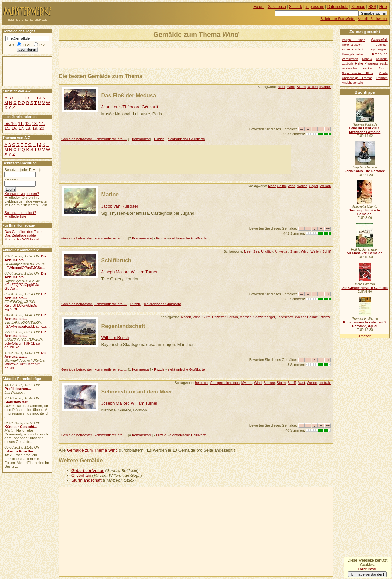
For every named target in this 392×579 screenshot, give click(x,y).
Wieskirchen (350, 59)
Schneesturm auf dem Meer (137, 392)
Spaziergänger (264, 317)
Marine (110, 194)
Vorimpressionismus (225, 383)
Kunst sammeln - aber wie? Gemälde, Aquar (365, 324)
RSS (372, 7)
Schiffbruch (116, 260)
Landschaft (285, 317)
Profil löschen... (18, 389)
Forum (259, 7)
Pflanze (325, 317)
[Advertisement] (133, 58)
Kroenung (380, 54)
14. (42, 124)
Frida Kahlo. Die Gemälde (365, 171)
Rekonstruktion (352, 45)
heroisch (201, 383)
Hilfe (383, 7)
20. (42, 128)
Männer (325, 87)
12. (28, 124)
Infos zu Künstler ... (21, 451)
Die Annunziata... (25, 258)
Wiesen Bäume (306, 317)
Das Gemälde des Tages (24, 232)
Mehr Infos (367, 569)
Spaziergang (379, 50)
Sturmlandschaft (86, 480)
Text (42, 45)
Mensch (246, 317)
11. (21, 124)
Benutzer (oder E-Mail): (23, 170)
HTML (27, 45)
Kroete (383, 73)
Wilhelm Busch (115, 337)
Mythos (247, 383)
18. (28, 128)
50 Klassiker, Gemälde (365, 253)
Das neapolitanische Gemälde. (365, 212)
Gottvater (382, 45)
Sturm (301, 87)
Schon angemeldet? (20, 213)
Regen (186, 317)
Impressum (315, 7)
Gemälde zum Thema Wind (92, 450)
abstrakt (325, 383)
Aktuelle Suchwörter (372, 19)
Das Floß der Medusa (129, 95)
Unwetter (282, 251)
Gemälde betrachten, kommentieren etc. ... (94, 139)
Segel (314, 186)
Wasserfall (379, 40)
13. (35, 124)
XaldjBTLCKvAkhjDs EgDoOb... (21, 307)
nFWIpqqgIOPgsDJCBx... (25, 268)
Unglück (267, 251)
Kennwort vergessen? (22, 194)
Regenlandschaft (123, 326)
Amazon (365, 336)
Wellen (312, 87)
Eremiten (382, 78)
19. (35, 128)
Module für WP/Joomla (22, 239)
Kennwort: (12, 179)
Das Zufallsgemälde (20, 235)
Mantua (367, 59)
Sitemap (358, 7)
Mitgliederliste (15, 216)
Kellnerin (382, 59)
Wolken (325, 186)
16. (14, 128)
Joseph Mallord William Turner (129, 272)
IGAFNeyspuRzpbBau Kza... (27, 326)
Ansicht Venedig (353, 83)
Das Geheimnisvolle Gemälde (365, 288)
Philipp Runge (354, 40)
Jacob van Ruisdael (120, 206)
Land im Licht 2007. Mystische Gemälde (365, 130)
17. (21, 128)
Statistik (296, 7)
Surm (206, 317)
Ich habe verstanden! (367, 574)
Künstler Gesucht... (21, 427)
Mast (301, 383)
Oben (383, 68)
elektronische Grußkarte (186, 139)
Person (233, 317)
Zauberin (348, 64)
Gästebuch (277, 7)
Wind (291, 87)
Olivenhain (81, 475)
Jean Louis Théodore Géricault (130, 107)
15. (7, 128)
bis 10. (11, 124)
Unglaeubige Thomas (357, 78)
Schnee (269, 383)
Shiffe (282, 186)
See (256, 251)
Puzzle (159, 139)
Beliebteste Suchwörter (338, 19)
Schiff (327, 251)
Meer (282, 87)
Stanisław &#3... (18, 402)
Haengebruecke (353, 54)
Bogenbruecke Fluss (358, 73)
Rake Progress (367, 63)
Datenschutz (338, 7)
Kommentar (141, 139)
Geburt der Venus (88, 471)
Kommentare (142, 238)
